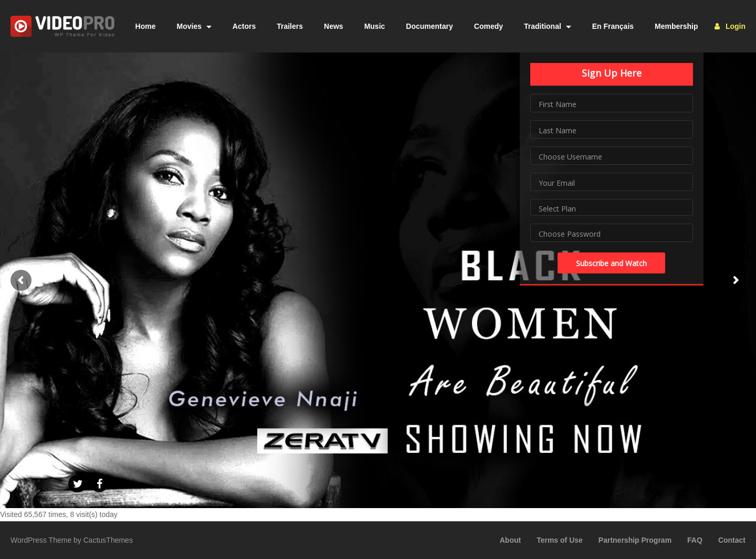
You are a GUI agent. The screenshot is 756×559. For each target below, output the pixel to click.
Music (375, 26)
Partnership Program (635, 540)
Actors (244, 26)
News (334, 26)
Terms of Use (560, 540)
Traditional (548, 26)
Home (146, 26)
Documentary (429, 26)
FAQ (695, 540)
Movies (194, 26)
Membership (676, 26)
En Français (613, 26)
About (510, 540)
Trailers (290, 26)
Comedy (489, 26)
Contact (732, 540)
